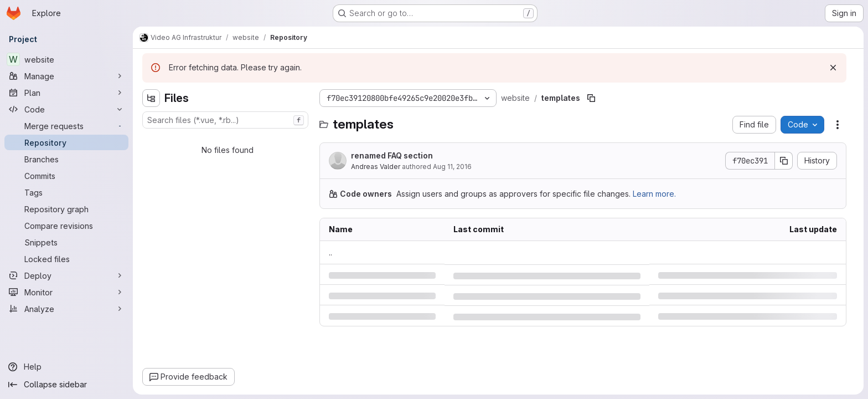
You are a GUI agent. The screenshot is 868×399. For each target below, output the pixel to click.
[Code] (66, 109)
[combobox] (225, 120)
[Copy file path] (591, 98)
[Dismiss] (833, 68)
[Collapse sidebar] (66, 385)
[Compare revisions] (66, 226)
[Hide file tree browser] (151, 98)
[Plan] (66, 93)
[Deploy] (66, 275)
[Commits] (66, 176)
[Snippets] (66, 242)
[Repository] (66, 142)
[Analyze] (66, 309)
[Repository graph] (66, 209)
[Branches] (66, 159)
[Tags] (66, 192)
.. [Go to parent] (330, 252)
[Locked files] (66, 259)
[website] (66, 59)
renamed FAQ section (392, 155)
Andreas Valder (376, 167)
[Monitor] (66, 292)
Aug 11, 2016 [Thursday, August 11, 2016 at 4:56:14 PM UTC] (452, 167)
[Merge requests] (66, 126)
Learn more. (654, 194)
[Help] (66, 367)
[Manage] (66, 76)
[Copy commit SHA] (784, 161)
